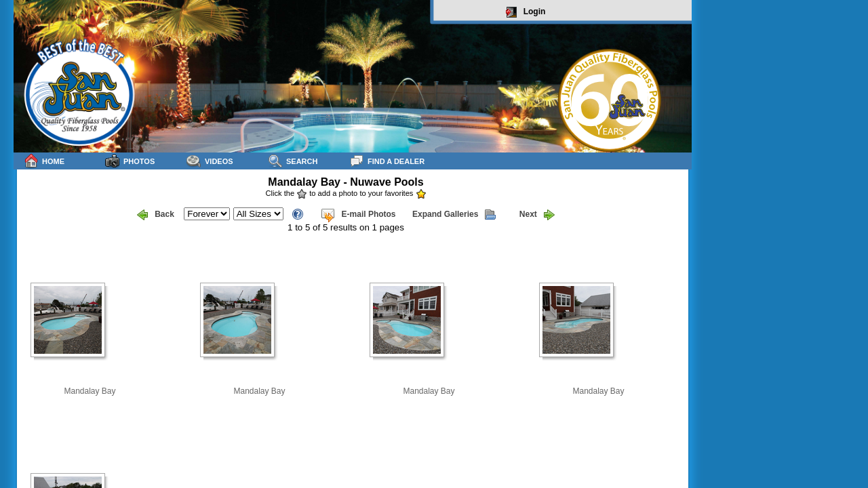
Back (156, 215)
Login (526, 12)
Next (537, 215)
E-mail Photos (358, 215)
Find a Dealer (387, 161)
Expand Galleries (454, 215)
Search (293, 161)
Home (44, 161)
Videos (210, 161)
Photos (130, 161)
